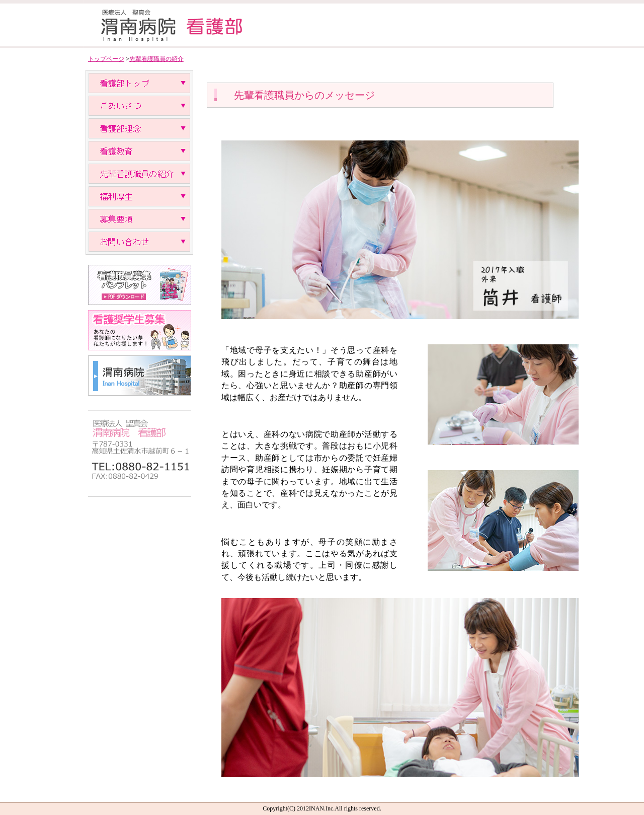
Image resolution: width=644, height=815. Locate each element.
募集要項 (139, 219)
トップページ (106, 59)
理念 (139, 128)
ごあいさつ (139, 106)
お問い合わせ (139, 242)
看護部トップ (139, 83)
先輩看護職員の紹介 (156, 59)
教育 (139, 151)
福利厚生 (139, 196)
